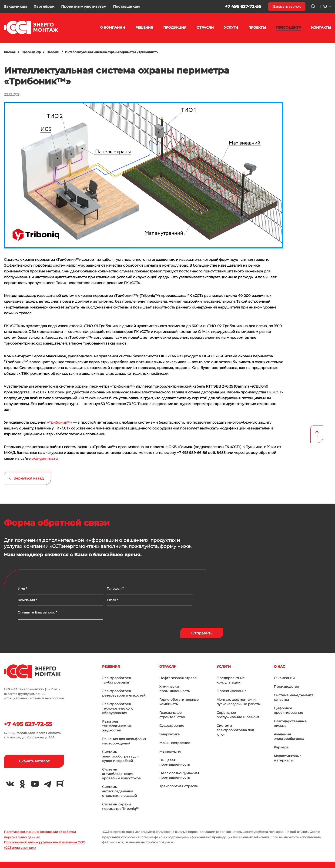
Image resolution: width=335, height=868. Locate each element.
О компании (284, 678)
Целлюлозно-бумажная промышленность (179, 775)
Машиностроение (175, 743)
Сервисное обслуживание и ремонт (238, 715)
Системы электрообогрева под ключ (235, 730)
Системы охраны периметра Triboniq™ (121, 806)
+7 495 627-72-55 (243, 7)
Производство (286, 687)
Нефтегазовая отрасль (179, 678)
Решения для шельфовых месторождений (124, 741)
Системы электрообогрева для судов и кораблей (121, 756)
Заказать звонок (287, 7)
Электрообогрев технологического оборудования (118, 708)
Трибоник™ (60, 422)
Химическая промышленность (175, 689)
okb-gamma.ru (45, 458)
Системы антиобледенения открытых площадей (120, 791)
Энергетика (169, 734)
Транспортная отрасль (179, 786)
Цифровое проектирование (288, 710)
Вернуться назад (29, 478)
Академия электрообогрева (289, 736)
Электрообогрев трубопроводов (117, 680)
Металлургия (171, 751)
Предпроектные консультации (231, 680)
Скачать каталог (34, 761)
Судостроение (172, 726)
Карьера (281, 747)
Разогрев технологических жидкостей (117, 726)
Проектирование (232, 691)
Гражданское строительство (172, 715)
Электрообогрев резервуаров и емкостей (124, 693)
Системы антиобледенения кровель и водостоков (121, 774)
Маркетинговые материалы (288, 758)
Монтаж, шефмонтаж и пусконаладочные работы (239, 702)
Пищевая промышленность (175, 762)
